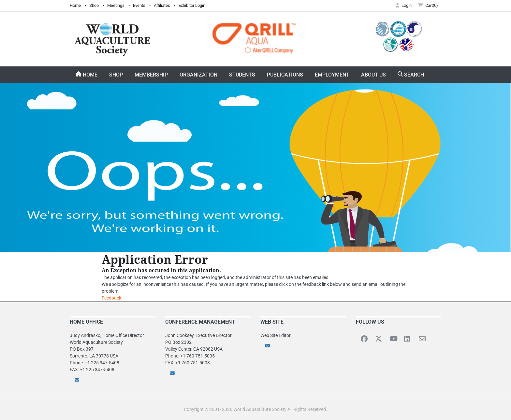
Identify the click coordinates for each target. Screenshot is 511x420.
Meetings (116, 5)
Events (139, 5)
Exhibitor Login (192, 5)
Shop (94, 5)
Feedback (111, 298)
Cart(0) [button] (428, 5)
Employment (332, 75)
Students (242, 75)
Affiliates (162, 5)
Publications (285, 75)
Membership (151, 75)
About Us (373, 75)
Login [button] (404, 5)
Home (75, 5)
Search (411, 75)
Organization (198, 75)
